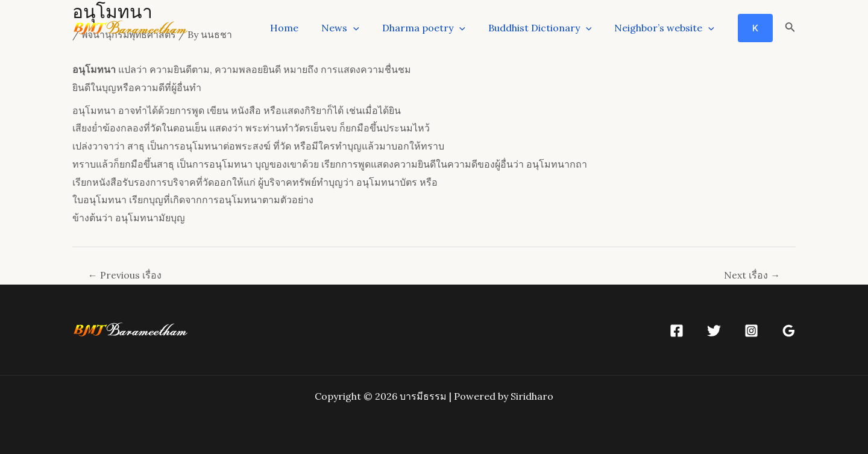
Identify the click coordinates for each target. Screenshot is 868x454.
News (353, 28)
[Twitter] (714, 331)
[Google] (789, 331)
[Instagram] (751, 331)
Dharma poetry (433, 28)
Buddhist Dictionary (546, 28)
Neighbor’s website (666, 28)
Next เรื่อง (752, 275)
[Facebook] (677, 331)
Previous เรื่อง (125, 275)
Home (300, 28)
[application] (366, 28)
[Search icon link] (790, 28)
